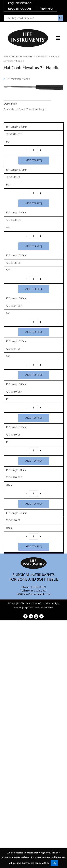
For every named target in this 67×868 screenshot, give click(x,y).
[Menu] (58, 38)
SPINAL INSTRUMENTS (24, 57)
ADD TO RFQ (34, 160)
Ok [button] (54, 863)
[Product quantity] (33, 150)
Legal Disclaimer (31, 608)
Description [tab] (10, 104)
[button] (25, 616)
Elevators (42, 57)
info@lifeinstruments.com (37, 594)
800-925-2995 (34, 591)
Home (7, 57)
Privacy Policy (47, 608)
